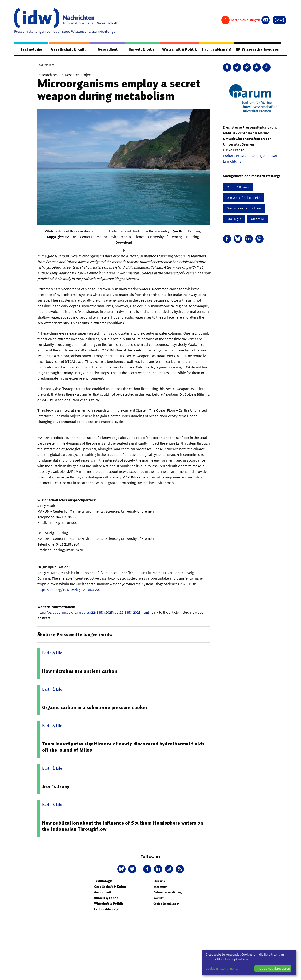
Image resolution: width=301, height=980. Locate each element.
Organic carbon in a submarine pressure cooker (95, 707)
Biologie (234, 219)
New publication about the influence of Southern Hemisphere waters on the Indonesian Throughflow (123, 826)
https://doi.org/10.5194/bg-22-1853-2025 (70, 590)
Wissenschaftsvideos (257, 49)
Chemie (258, 219)
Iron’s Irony (56, 786)
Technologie (31, 49)
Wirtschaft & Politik (180, 49)
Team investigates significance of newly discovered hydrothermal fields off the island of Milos (123, 747)
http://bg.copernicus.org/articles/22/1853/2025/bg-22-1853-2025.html (93, 612)
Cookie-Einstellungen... (222, 968)
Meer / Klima (238, 187)
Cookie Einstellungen (166, 904)
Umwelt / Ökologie (244, 198)
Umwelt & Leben (143, 49)
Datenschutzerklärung (167, 892)
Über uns (159, 881)
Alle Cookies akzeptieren (273, 968)
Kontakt (158, 898)
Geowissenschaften (244, 208)
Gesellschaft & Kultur (69, 49)
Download (124, 242)
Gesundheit (108, 49)
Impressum (160, 887)
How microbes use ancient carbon (80, 671)
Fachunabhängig (216, 49)
